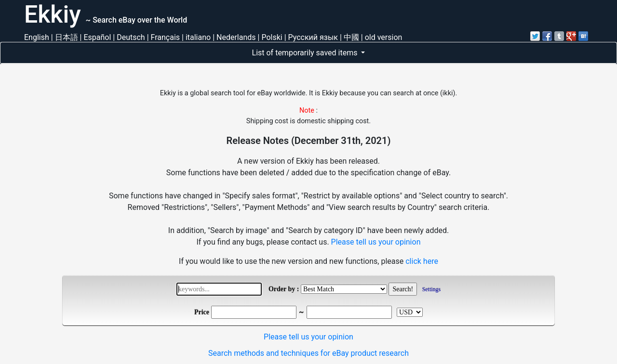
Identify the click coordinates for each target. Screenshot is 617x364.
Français (166, 37)
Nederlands (236, 37)
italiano (198, 37)
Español (97, 37)
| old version (382, 37)
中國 (351, 37)
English (37, 37)
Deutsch (131, 37)
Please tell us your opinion (376, 242)
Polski (272, 37)
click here (422, 261)
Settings (431, 289)
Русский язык (313, 37)
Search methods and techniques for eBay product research (308, 353)
